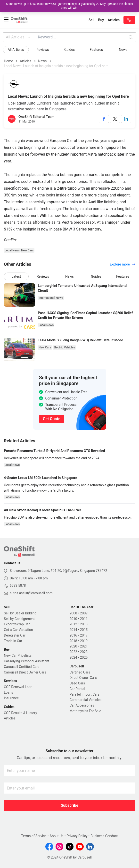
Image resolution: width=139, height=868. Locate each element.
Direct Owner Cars (83, 678)
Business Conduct (104, 836)
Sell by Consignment (19, 619)
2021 (84, 646)
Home (8, 61)
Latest (16, 276)
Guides (69, 50)
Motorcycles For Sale (86, 711)
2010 (73, 619)
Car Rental (77, 689)
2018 (73, 641)
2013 (84, 624)
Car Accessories (82, 705)
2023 (84, 652)
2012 (73, 624)
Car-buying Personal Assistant (27, 661)
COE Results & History (20, 713)
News (123, 50)
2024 (73, 657)
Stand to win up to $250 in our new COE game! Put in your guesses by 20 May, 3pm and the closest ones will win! (69, 6)
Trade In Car (13, 641)
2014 (73, 630)
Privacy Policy (77, 836)
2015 (84, 630)
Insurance (11, 698)
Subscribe (69, 805)
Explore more (122, 264)
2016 (73, 635)
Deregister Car (15, 635)
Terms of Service (34, 836)
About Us (57, 836)
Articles (26, 61)
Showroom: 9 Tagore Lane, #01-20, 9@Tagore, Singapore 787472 (58, 571)
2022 (73, 652)
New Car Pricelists (18, 655)
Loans (8, 692)
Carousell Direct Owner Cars (25, 672)
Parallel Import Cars (85, 694)
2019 (84, 641)
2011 (84, 619)
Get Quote (52, 419)
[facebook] (104, 119)
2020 (73, 646)
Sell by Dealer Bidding (20, 613)
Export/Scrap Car (17, 624)
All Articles (19, 37)
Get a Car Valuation (18, 630)
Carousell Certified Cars (22, 667)
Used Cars (77, 683)
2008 (73, 613)
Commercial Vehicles (86, 700)
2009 (84, 613)
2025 (84, 657)
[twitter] (115, 119)
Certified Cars (80, 672)
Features (96, 50)
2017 (84, 635)
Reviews (43, 50)
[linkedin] (126, 119)
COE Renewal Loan (18, 687)
